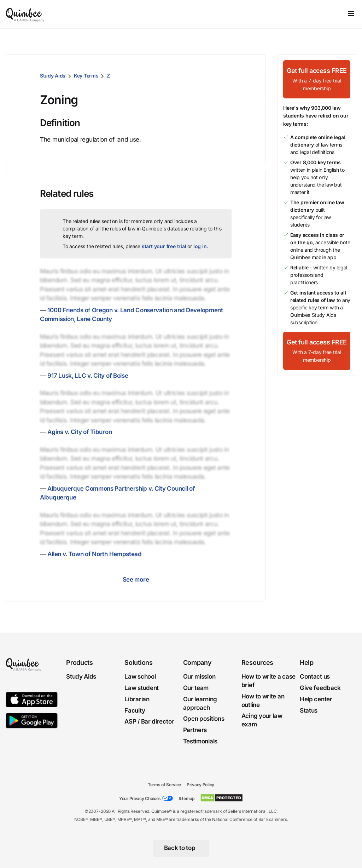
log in (200, 246)
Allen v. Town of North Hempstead (94, 554)
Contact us (315, 676)
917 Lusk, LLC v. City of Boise (88, 376)
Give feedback (320, 688)
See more (136, 579)
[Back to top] (181, 848)
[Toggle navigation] (351, 13)
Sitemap (186, 798)
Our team (196, 688)
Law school (140, 676)
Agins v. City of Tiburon (80, 432)
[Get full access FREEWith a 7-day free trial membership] (317, 79)
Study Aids (53, 76)
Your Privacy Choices (140, 798)
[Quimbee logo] (25, 14)
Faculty (135, 710)
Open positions (204, 719)
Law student (142, 688)
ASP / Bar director (149, 721)
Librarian (137, 699)
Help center (316, 699)
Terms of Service (164, 785)
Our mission (199, 676)
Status (309, 710)
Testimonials (200, 741)
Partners (195, 730)
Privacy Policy (200, 785)
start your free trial (164, 246)
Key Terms (86, 76)
